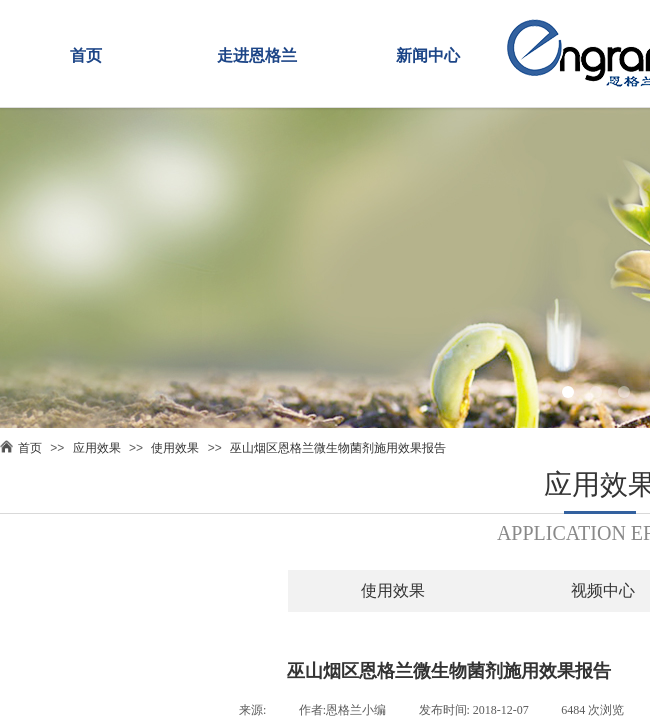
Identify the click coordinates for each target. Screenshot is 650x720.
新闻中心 (428, 55)
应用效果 (97, 448)
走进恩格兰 (257, 55)
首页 (86, 55)
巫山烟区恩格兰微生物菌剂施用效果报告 (338, 448)
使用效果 (175, 448)
